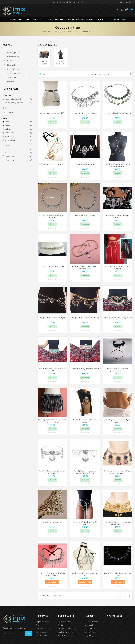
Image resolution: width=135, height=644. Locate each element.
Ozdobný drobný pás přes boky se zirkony (118, 421)
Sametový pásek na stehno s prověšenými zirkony (118, 370)
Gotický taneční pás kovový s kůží (52, 113)
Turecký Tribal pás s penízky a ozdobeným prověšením (85, 472)
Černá (17, 122)
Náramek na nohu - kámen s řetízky (52, 164)
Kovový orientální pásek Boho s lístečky (85, 318)
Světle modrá (17, 136)
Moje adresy (90, 629)
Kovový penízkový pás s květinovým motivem (118, 114)
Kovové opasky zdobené (17, 103)
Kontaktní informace (66, 632)
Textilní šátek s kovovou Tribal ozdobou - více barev (85, 421)
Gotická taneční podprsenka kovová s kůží (85, 574)
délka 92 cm (17, 157)
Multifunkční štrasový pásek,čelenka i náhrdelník (118, 267)
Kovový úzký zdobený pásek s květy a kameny (118, 574)
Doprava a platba (43, 622)
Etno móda (11, 65)
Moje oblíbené (90, 632)
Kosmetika (11, 82)
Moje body (89, 635)
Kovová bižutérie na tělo (17, 99)
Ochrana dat (41, 632)
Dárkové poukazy (14, 57)
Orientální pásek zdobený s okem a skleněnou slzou (85, 267)
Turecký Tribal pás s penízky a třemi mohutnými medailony (52, 472)
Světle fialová (17, 133)
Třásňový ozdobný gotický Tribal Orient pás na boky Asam (52, 421)
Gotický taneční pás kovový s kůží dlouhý (85, 523)
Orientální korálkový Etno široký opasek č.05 (85, 370)
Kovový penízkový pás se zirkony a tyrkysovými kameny (118, 523)
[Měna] (121, 2)
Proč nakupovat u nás (67, 635)
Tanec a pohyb (13, 77)
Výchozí (118, 74)
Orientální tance (13, 69)
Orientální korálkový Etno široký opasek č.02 (118, 319)
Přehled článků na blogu (67, 629)
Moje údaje (89, 625)
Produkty (7, 45)
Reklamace (40, 625)
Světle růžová (17, 140)
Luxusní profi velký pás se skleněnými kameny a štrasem (52, 574)
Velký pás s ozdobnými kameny (85, 164)
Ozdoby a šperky (14, 73)
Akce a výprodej (13, 52)
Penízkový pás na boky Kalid (52, 522)
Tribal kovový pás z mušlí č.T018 (52, 266)
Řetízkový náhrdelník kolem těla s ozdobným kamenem (118, 165)
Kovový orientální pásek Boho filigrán (52, 318)
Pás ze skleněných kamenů (85, 215)
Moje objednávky (91, 622)
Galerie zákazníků (65, 622)
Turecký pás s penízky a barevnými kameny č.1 (118, 216)
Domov (10, 61)
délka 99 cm (17, 160)
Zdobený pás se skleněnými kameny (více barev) (52, 216)
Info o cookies (42, 635)
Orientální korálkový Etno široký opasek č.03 (52, 370)
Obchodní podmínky (44, 629)
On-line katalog (64, 625)
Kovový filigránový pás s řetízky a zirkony (85, 114)
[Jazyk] (128, 2)
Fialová (17, 125)
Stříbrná (17, 129)
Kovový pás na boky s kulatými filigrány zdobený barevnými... (118, 472)
